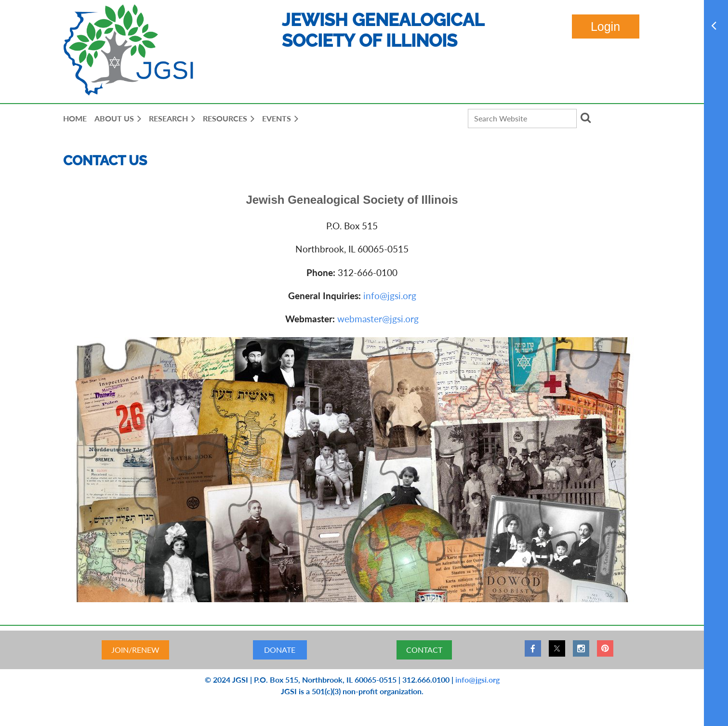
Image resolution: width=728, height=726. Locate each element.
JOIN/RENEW (135, 650)
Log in (606, 26)
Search (586, 118)
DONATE (280, 650)
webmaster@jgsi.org (378, 319)
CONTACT (424, 650)
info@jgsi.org (390, 296)
